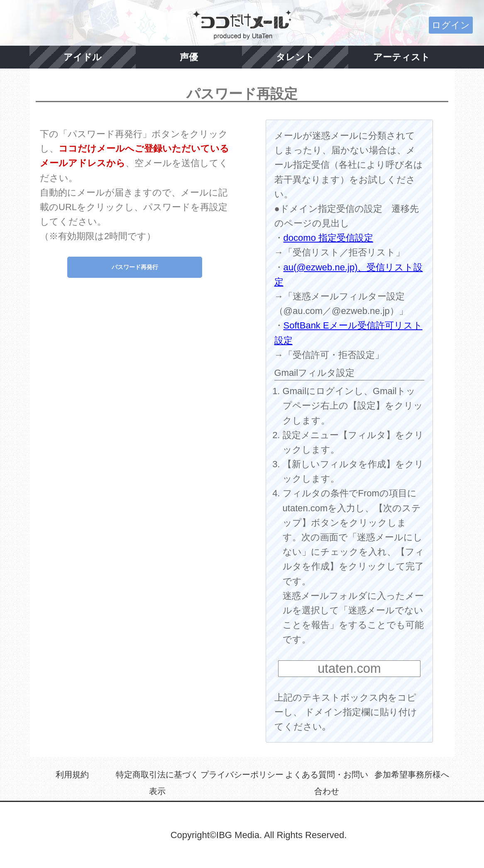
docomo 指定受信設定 (328, 238)
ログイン (451, 25)
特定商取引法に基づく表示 (157, 783)
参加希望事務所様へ (412, 775)
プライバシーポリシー (242, 775)
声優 (189, 57)
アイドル (83, 57)
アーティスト (402, 57)
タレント (295, 57)
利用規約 (72, 775)
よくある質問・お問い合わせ (327, 783)
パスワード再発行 (135, 267)
